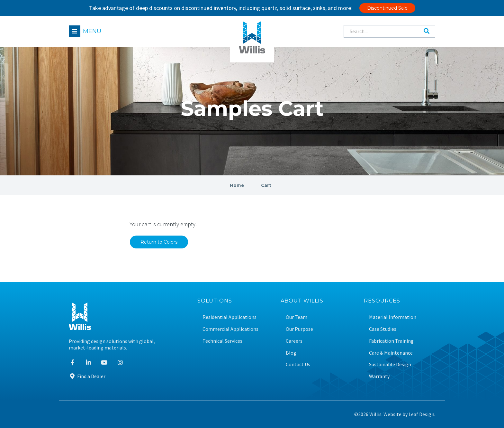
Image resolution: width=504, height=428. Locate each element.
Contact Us (298, 364)
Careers (294, 341)
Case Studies (383, 329)
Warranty (379, 376)
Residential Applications (230, 317)
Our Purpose (299, 329)
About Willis (302, 301)
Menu (92, 31)
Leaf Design (421, 414)
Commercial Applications (230, 329)
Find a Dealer (87, 376)
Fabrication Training (391, 341)
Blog (291, 353)
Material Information (393, 317)
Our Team (297, 317)
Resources (382, 301)
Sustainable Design (390, 364)
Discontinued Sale (387, 8)
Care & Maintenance (391, 353)
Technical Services (222, 341)
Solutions (215, 301)
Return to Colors (159, 242)
